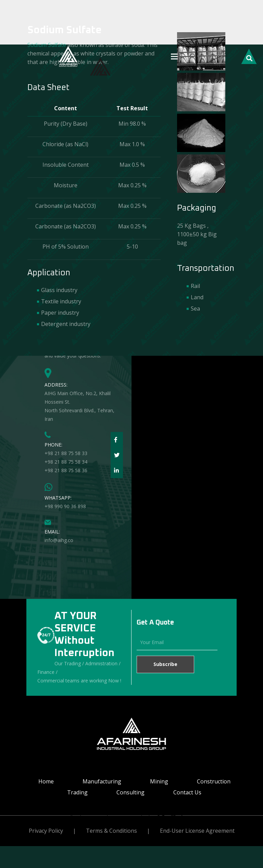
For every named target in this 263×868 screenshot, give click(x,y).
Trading (77, 792)
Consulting (130, 792)
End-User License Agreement (197, 831)
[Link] (68, 56)
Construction (214, 781)
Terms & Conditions (111, 831)
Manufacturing (102, 781)
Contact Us (187, 792)
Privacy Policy (46, 831)
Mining (159, 781)
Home (46, 781)
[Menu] (174, 56)
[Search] (249, 57)
